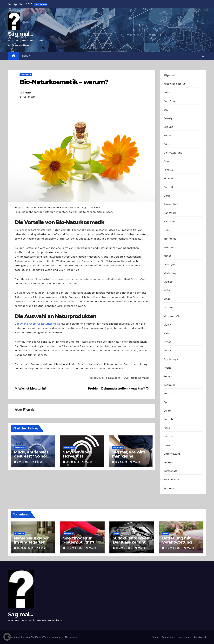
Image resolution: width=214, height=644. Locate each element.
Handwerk (170, 213)
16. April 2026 (26, 548)
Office (167, 342)
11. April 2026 (124, 548)
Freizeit (168, 187)
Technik (169, 419)
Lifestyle (169, 264)
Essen (167, 161)
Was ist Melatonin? (31, 388)
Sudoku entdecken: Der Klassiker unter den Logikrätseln (131, 542)
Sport (167, 402)
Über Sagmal (199, 637)
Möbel (167, 290)
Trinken (168, 437)
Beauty (168, 118)
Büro (167, 144)
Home (26, 56)
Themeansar (71, 637)
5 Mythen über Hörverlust (77, 454)
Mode (167, 299)
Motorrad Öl (171, 316)
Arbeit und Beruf (174, 84)
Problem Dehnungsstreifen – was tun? (118, 388)
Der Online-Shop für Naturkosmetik (37, 324)
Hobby (168, 230)
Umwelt (169, 445)
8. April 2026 (173, 548)
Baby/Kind (170, 101)
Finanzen (169, 178)
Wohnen (169, 488)
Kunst (167, 256)
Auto (167, 92)
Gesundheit (26, 75)
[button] (203, 56)
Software (169, 393)
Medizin (169, 282)
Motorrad (170, 307)
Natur (167, 333)
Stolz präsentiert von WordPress (25, 637)
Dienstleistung (173, 153)
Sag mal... (20, 34)
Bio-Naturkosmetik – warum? (64, 82)
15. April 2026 (75, 548)
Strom (168, 411)
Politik (168, 350)
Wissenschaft (172, 480)
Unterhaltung (172, 454)
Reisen (168, 376)
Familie (168, 170)
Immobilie (170, 239)
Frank (28, 93)
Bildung (168, 127)
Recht (167, 368)
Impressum (184, 637)
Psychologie (171, 359)
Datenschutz (168, 637)
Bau (166, 110)
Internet (169, 247)
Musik (167, 325)
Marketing (170, 273)
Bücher (168, 135)
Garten (168, 196)
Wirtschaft (170, 471)
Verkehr (169, 462)
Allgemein (170, 75)
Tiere (167, 428)
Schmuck (170, 385)
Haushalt (169, 221)
